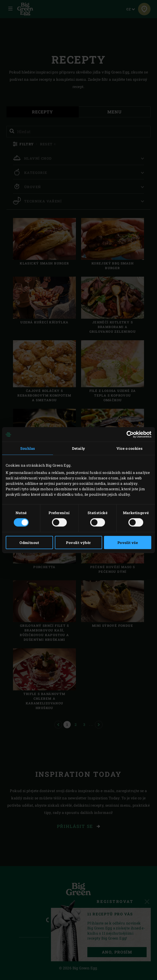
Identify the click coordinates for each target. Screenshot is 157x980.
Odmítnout (29, 542)
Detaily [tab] (79, 448)
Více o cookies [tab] (130, 448)
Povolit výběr (78, 542)
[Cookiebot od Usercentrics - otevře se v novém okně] (129, 434)
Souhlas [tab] (28, 448)
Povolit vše (128, 542)
